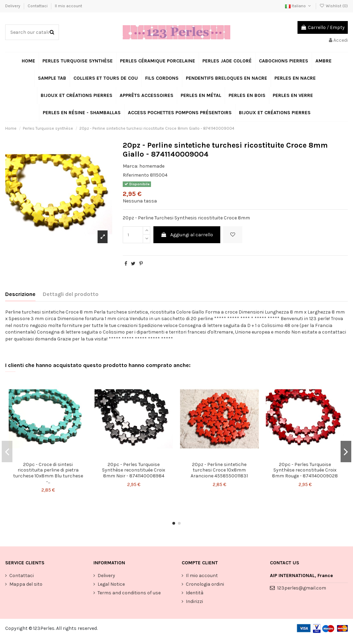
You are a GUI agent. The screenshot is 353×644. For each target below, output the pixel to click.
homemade (152, 166)
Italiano (299, 6)
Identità (195, 593)
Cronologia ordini (205, 584)
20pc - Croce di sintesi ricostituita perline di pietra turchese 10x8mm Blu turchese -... (48, 473)
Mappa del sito (26, 584)
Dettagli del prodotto (71, 294)
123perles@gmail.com (302, 588)
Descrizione (20, 294)
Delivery (13, 6)
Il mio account (68, 6)
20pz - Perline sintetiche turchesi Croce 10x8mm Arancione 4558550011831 (219, 470)
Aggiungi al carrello (187, 235)
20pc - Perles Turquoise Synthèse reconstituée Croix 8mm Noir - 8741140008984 (134, 470)
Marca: (130, 166)
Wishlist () (334, 6)
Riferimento (136, 175)
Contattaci (38, 6)
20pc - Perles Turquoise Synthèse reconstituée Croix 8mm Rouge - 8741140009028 (305, 470)
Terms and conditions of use (129, 593)
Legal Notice (111, 584)
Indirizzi (194, 601)
